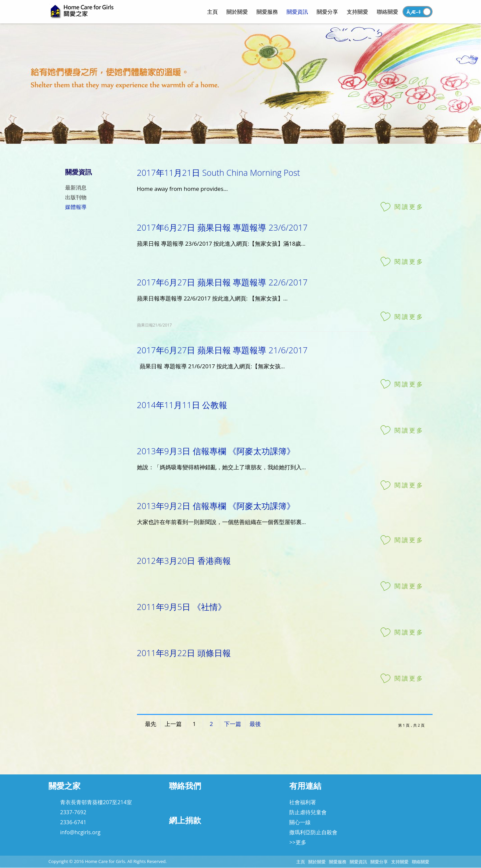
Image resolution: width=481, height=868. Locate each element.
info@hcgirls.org (80, 832)
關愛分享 (379, 862)
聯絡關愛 (421, 862)
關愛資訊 (358, 862)
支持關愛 (400, 862)
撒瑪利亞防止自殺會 (313, 832)
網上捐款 (185, 820)
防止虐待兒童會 (308, 812)
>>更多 (298, 842)
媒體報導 (76, 207)
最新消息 (76, 188)
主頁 (301, 862)
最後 (255, 724)
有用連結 (305, 786)
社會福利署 (303, 802)
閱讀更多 (409, 207)
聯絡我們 (185, 786)
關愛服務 (338, 862)
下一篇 (233, 724)
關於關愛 (317, 862)
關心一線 (300, 822)
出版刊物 (76, 197)
